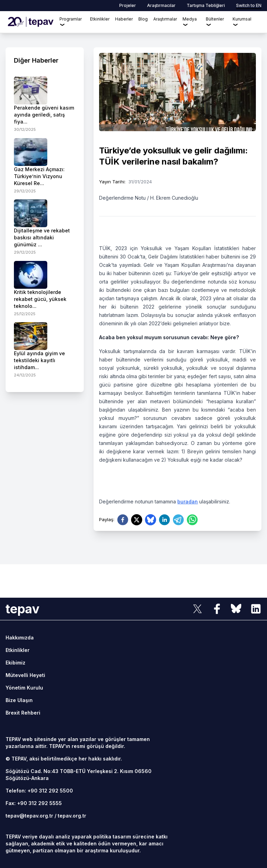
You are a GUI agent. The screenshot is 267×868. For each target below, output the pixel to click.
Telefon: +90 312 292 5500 (39, 791)
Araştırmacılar (161, 5)
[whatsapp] (192, 520)
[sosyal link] (197, 609)
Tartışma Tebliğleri (206, 5)
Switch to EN (249, 5)
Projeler (128, 5)
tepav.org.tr (72, 816)
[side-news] (45, 105)
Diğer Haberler (36, 60)
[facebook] (123, 520)
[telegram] (178, 520)
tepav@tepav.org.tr (29, 816)
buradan (188, 501)
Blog (143, 19)
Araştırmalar (165, 19)
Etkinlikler (100, 19)
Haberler (124, 19)
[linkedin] (164, 520)
